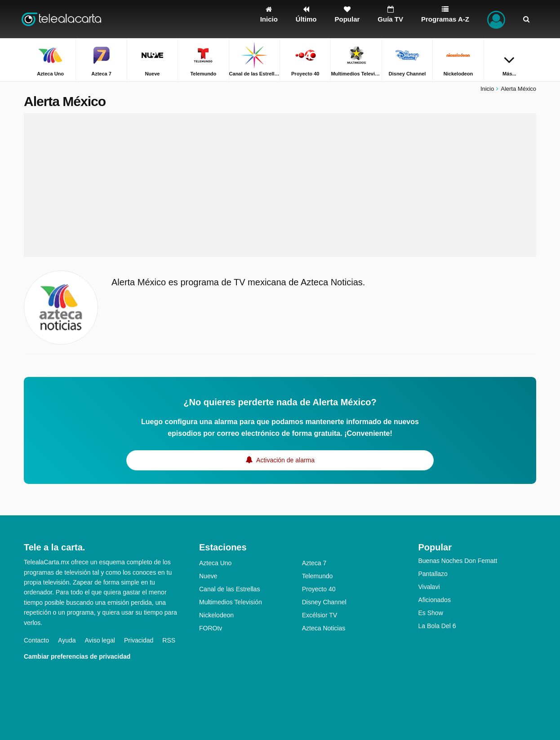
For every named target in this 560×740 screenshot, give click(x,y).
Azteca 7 (314, 563)
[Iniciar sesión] (496, 19)
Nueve (208, 576)
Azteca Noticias (324, 628)
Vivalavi (429, 587)
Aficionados (435, 600)
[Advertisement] (280, 185)
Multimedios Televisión (231, 602)
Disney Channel (324, 602)
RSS (169, 640)
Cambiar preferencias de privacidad (77, 656)
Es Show (431, 613)
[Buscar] (526, 19)
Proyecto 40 (319, 589)
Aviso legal (100, 640)
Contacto (36, 640)
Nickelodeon (216, 615)
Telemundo (318, 576)
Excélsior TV (320, 615)
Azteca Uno (215, 563)
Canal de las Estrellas (229, 589)
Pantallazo (433, 574)
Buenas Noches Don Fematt (458, 561)
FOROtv (211, 628)
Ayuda (67, 640)
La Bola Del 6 (437, 626)
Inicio (487, 89)
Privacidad (139, 640)
